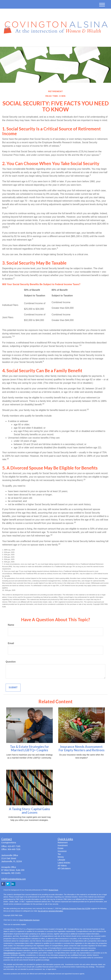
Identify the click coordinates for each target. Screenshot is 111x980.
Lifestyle (61, 860)
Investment (63, 845)
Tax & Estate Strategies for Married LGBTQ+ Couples (29, 748)
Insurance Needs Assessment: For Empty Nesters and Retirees (82, 748)
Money (61, 857)
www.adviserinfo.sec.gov (12, 953)
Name (11, 625)
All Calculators (64, 868)
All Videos (62, 866)
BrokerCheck (54, 890)
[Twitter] (26, 42)
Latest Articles (64, 863)
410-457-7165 (80, 42)
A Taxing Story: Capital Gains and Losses (29, 811)
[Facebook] (34, 42)
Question (11, 662)
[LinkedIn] (30, 42)
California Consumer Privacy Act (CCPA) (76, 908)
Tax (59, 854)
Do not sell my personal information (50, 911)
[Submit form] (13, 688)
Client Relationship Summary (29, 920)
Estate (61, 848)
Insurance (62, 851)
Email (11, 643)
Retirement (63, 843)
